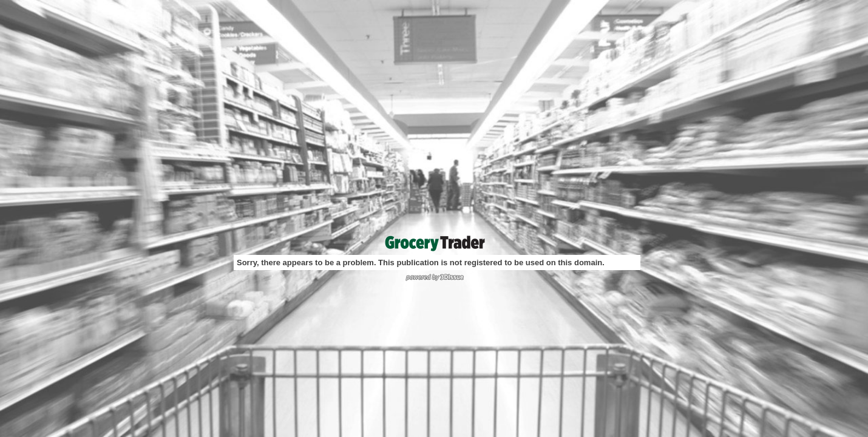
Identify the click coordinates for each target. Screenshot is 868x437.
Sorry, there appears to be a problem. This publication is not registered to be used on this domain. (421, 263)
